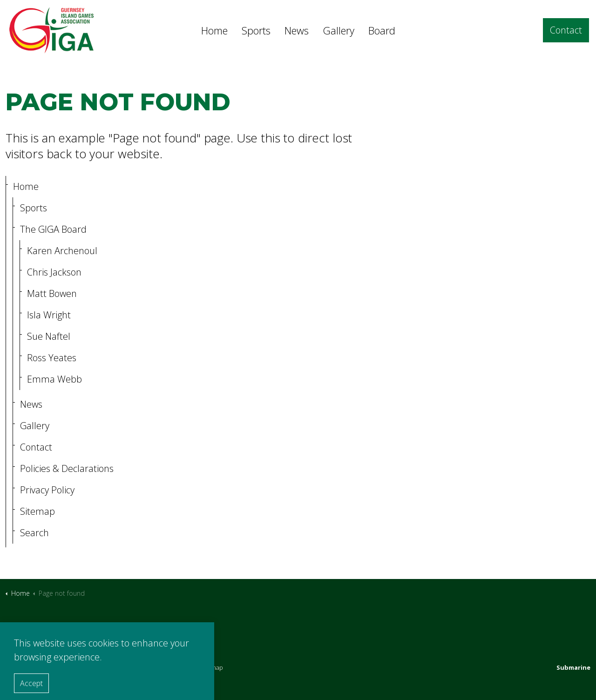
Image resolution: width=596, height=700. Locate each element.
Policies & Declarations (67, 468)
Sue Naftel (49, 336)
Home (214, 30)
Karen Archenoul (62, 251)
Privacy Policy (47, 490)
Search (34, 533)
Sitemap (37, 511)
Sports (256, 30)
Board (382, 30)
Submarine (573, 667)
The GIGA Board (53, 229)
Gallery (339, 30)
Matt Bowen (52, 293)
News (297, 30)
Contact (566, 30)
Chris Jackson (54, 272)
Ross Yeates (52, 358)
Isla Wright (49, 315)
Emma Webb (54, 379)
